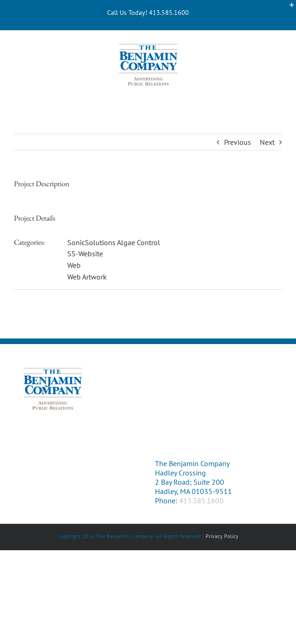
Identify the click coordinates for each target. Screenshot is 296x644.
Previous (238, 142)
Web (74, 265)
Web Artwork (87, 277)
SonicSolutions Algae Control (114, 242)
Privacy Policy (222, 536)
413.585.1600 (201, 501)
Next (267, 142)
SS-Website (85, 254)
